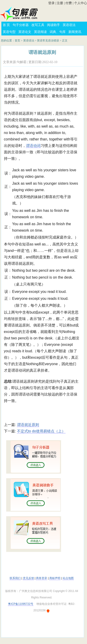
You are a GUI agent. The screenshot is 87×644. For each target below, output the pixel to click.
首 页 (6, 25)
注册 (60, 3)
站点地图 (68, 578)
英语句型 (9, 32)
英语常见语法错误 (48, 41)
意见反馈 (28, 578)
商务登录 (42, 578)
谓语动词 (33, 146)
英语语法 (69, 25)
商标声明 (55, 578)
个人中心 (81, 3)
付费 (69, 3)
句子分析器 (21, 25)
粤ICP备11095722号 (21, 604)
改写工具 (38, 25)
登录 (51, 3)
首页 (17, 41)
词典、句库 (58, 32)
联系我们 (15, 578)
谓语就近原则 (28, 425)
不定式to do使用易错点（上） (41, 431)
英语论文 (25, 32)
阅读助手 (53, 25)
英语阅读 (40, 32)
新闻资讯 (75, 32)
